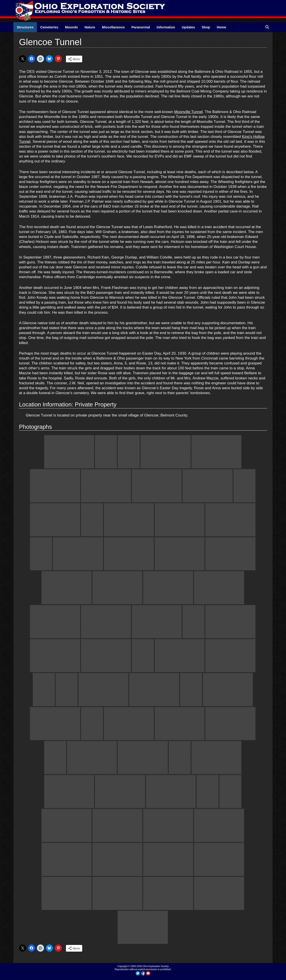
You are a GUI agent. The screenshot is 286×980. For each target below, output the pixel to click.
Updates (188, 27)
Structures (25, 27)
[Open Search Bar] (267, 27)
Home (221, 27)
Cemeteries (49, 27)
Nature (90, 27)
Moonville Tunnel (189, 112)
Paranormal (141, 27)
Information (166, 27)
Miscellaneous (113, 27)
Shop (206, 27)
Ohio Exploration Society (156, 966)
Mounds (71, 27)
